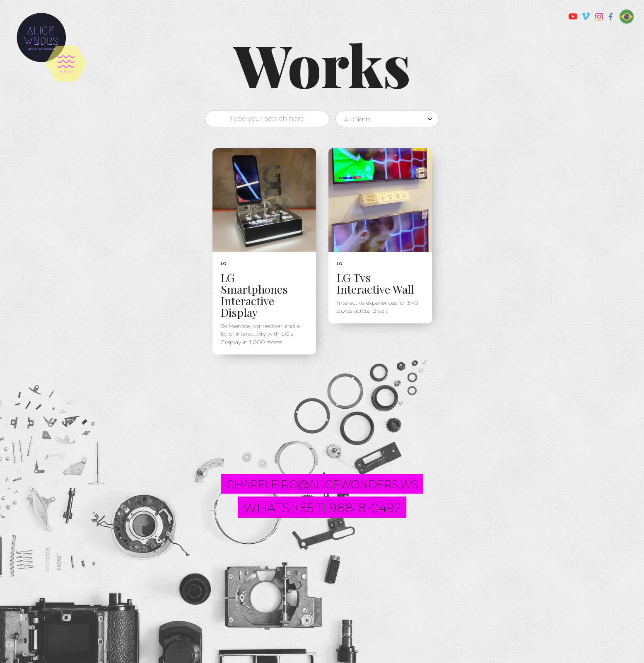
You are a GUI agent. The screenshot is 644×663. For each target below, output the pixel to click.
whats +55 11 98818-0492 (322, 508)
